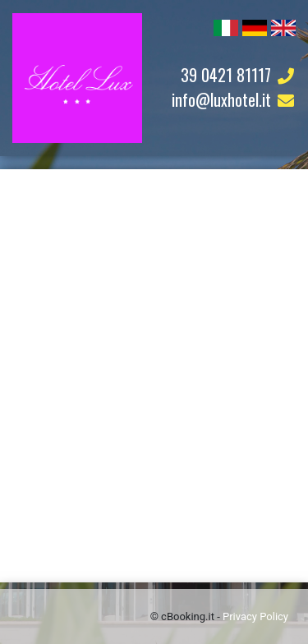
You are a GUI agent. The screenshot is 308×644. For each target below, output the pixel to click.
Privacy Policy (255, 616)
